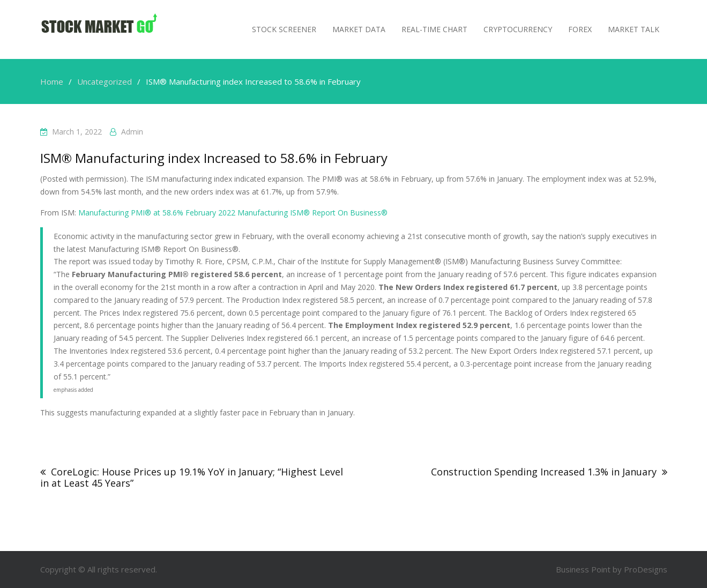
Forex (580, 29)
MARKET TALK (634, 29)
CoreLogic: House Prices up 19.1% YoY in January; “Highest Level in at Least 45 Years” (192, 477)
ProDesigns (646, 569)
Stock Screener (284, 29)
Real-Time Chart (434, 29)
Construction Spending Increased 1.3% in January (544, 472)
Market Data (359, 29)
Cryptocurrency (518, 29)
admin (132, 132)
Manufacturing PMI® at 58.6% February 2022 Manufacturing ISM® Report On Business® (233, 213)
